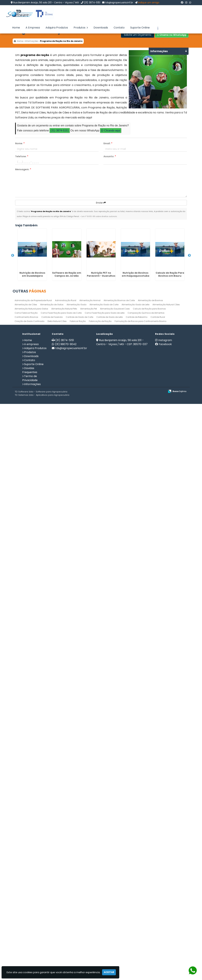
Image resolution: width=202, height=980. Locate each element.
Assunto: (110, 156)
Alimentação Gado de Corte (104, 883)
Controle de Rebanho (137, 896)
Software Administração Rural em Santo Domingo (29, 612)
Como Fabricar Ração (26, 891)
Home (16, 28)
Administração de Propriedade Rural (33, 879)
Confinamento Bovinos (26, 896)
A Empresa (33, 28)
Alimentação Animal (90, 879)
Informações (32, 963)
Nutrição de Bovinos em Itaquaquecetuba (29, 351)
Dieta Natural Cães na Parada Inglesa (29, 432)
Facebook (165, 923)
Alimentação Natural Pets (64, 887)
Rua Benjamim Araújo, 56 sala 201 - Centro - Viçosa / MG (46, 2)
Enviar (101, 203)
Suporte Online (140, 28)
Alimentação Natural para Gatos (31, 887)
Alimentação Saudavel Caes (115, 887)
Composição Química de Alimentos (146, 891)
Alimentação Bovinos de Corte (119, 879)
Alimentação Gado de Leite (135, 883)
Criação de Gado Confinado (29, 900)
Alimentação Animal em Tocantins (29, 700)
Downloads (101, 28)
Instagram (165, 919)
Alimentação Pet (89, 887)
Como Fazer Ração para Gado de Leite (105, 891)
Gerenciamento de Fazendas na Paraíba (29, 749)
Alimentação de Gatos (52, 883)
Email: (108, 143)
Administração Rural (66, 879)
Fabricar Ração (78, 900)
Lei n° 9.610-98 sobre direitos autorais (99, 216)
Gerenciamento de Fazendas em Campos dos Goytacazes (29, 467)
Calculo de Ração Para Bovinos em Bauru (29, 386)
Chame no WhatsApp (172, 35)
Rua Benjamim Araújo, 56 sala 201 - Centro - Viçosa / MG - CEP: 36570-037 (122, 921)
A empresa (31, 923)
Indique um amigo (149, 2)
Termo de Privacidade (30, 957)
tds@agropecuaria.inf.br (119, 2)
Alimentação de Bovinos (150, 879)
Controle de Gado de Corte (79, 896)
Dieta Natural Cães (57, 900)
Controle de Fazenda (52, 896)
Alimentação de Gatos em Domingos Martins (29, 858)
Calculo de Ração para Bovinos (149, 887)
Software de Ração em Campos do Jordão (29, 284)
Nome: (20, 143)
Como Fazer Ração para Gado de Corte (61, 891)
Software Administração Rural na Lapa (29, 574)
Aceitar (109, 972)
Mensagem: (23, 169)
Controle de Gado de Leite (109, 896)
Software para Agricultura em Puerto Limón (29, 639)
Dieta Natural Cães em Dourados (29, 538)
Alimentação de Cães (26, 883)
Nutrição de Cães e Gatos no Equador (29, 681)
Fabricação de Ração (100, 900)
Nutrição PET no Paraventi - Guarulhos (29, 317)
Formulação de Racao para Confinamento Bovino (140, 900)
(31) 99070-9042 (66, 923)
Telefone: (22, 156)
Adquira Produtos (57, 28)
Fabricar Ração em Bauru (29, 489)
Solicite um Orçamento (138, 35)
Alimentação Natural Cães (166, 883)
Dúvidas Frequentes (30, 949)
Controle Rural (158, 896)
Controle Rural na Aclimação (29, 820)
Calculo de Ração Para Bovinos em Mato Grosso (29, 775)
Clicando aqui (111, 130)
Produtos (81, 28)
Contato (119, 28)
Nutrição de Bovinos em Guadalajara (29, 246)
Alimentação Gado (76, 883)
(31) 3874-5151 (92, 2)
